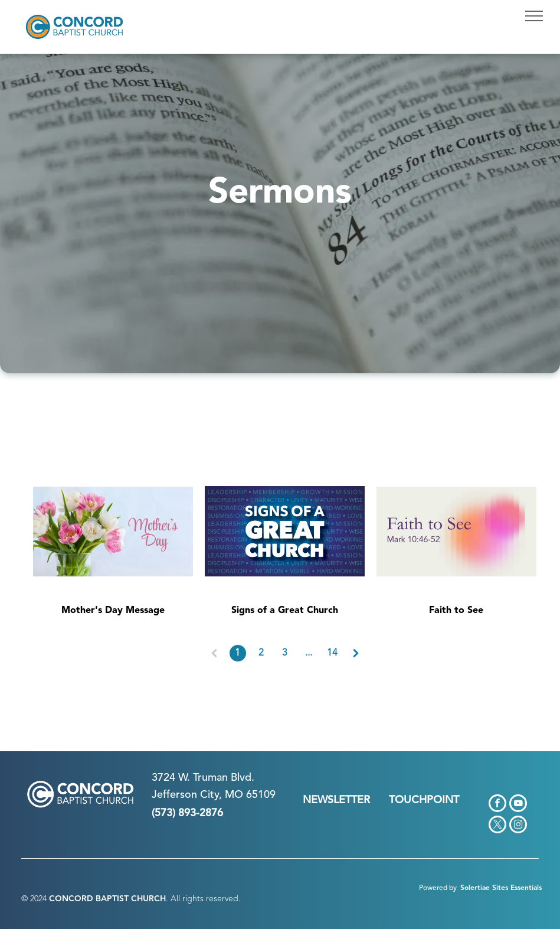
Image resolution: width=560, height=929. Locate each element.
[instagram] (518, 826)
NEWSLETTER (336, 800)
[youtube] (518, 805)
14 (332, 653)
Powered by (438, 888)
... (309, 653)
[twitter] (497, 826)
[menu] (534, 16)
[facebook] (497, 805)
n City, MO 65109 (233, 795)
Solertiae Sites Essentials (501, 888)
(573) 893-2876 (187, 813)
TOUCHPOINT (424, 800)
